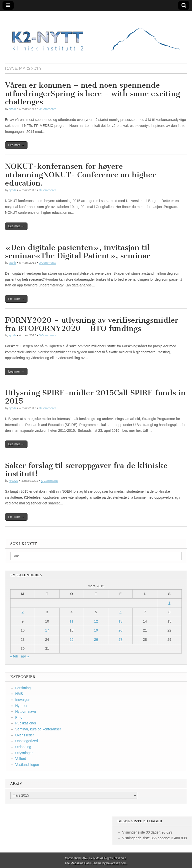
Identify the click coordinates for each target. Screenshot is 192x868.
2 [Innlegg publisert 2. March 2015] (23, 612)
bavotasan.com (117, 863)
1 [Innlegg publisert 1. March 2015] (169, 603)
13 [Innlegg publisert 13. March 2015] (120, 621)
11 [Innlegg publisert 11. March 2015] (71, 621)
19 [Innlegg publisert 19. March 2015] (96, 630)
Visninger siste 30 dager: (142, 832)
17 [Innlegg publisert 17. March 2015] (47, 630)
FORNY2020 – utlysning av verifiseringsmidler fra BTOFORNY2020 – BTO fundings (92, 324)
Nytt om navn (25, 711)
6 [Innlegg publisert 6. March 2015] (120, 612)
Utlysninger (24, 753)
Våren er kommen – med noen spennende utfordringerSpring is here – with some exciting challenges (92, 94)
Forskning (23, 688)
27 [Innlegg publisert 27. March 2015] (120, 640)
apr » (25, 656)
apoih (12, 109)
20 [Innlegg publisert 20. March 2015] (120, 630)
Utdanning (23, 747)
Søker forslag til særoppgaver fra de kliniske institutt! (86, 470)
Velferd (21, 759)
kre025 (13, 481)
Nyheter (21, 706)
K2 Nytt (94, 858)
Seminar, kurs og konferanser (38, 729)
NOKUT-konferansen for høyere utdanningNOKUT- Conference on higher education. (80, 175)
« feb (14, 656)
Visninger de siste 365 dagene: (147, 838)
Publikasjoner (26, 723)
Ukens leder (25, 735)
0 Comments (47, 109)
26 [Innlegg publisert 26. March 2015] (96, 640)
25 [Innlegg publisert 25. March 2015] (71, 640)
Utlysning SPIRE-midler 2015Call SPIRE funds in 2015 (95, 397)
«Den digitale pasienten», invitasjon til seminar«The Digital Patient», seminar (77, 252)
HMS (19, 694)
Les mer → (16, 145)
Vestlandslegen (27, 765)
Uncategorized (26, 741)
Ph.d (19, 717)
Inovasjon (23, 700)
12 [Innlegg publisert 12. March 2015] (96, 621)
